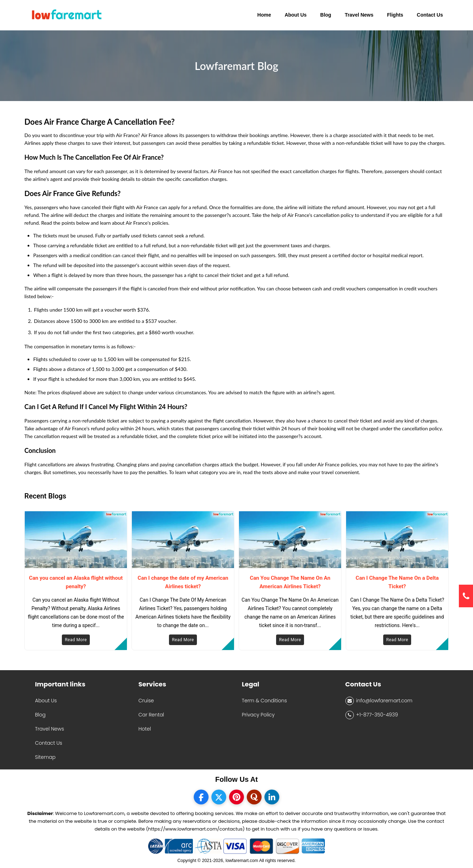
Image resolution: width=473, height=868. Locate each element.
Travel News (49, 729)
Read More (76, 640)
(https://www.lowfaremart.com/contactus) (195, 829)
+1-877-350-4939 (372, 715)
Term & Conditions (264, 701)
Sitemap (45, 757)
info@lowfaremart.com (379, 701)
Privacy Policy (258, 715)
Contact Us (49, 743)
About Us (46, 701)
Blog (40, 715)
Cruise (146, 701)
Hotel (145, 729)
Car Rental (151, 715)
